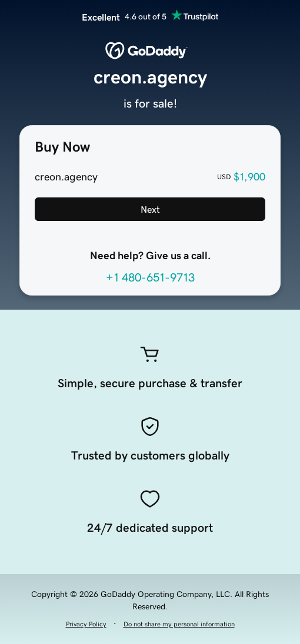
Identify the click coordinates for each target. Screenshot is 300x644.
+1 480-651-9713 (150, 277)
